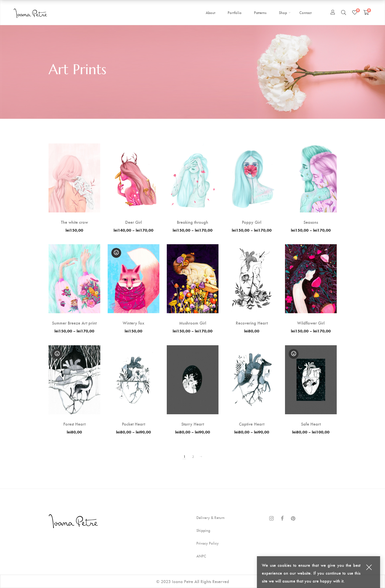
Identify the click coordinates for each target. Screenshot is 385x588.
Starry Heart (193, 424)
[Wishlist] (355, 12)
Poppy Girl (252, 222)
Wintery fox (134, 323)
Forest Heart (74, 424)
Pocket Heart (134, 424)
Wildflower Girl (311, 323)
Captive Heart (252, 424)
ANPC (201, 556)
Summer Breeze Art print (74, 323)
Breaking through (192, 222)
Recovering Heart (252, 323)
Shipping (203, 530)
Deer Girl (134, 222)
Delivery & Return (210, 518)
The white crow (74, 222)
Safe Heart (311, 424)
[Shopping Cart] (366, 12)
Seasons (311, 222)
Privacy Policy (208, 543)
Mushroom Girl (193, 323)
